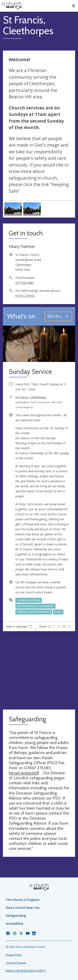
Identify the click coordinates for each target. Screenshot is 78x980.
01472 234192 (25, 296)
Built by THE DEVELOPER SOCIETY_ (26, 971)
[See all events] (58, 316)
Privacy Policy (14, 955)
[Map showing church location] (39, 670)
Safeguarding (16, 916)
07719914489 (25, 283)
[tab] (19, 627)
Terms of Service (16, 963)
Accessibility (15, 924)
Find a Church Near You (23, 908)
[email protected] (24, 773)
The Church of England (23, 900)
